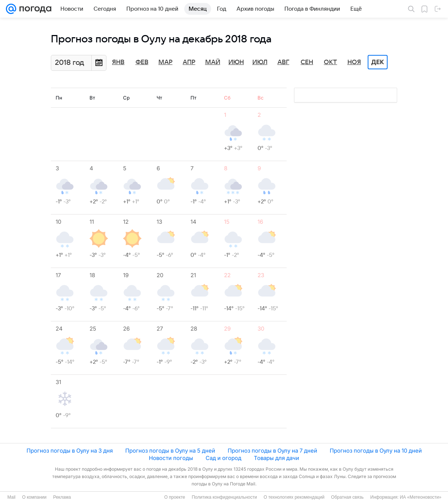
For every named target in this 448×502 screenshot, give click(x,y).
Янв (118, 62)
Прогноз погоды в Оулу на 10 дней (376, 451)
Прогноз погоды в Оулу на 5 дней (170, 451)
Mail (11, 497)
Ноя (354, 62)
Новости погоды (171, 458)
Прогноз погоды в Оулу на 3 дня (70, 451)
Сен (307, 62)
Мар (165, 62)
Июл (260, 62)
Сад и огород (223, 458)
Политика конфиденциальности (224, 497)
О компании (34, 497)
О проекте (175, 497)
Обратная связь (347, 497)
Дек (378, 62)
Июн (236, 62)
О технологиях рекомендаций (294, 497)
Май (213, 62)
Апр (189, 62)
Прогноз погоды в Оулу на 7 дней (272, 451)
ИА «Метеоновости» (421, 497)
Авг (283, 62)
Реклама (62, 497)
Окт (330, 62)
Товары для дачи (276, 458)
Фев (142, 62)
